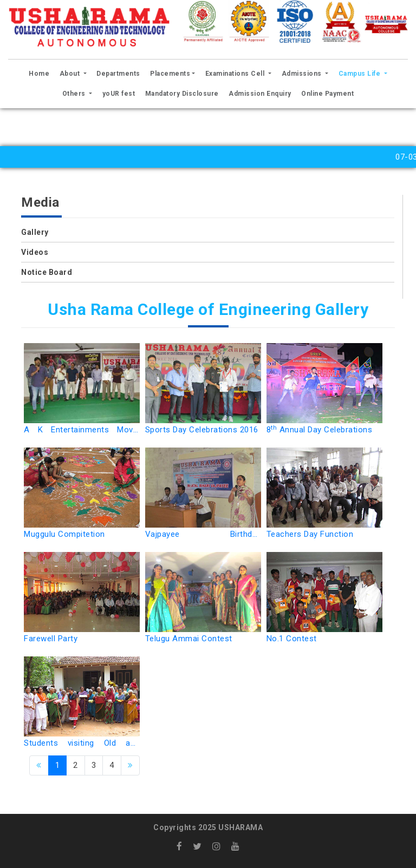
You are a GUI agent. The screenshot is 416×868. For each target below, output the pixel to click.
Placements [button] (170, 74)
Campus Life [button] (360, 74)
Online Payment (327, 94)
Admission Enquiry (260, 94)
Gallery (35, 232)
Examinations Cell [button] (236, 74)
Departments (118, 74)
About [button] (71, 74)
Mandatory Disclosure (182, 94)
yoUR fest (119, 94)
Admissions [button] (303, 74)
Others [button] (75, 94)
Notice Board (47, 272)
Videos (35, 252)
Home (41, 72)
